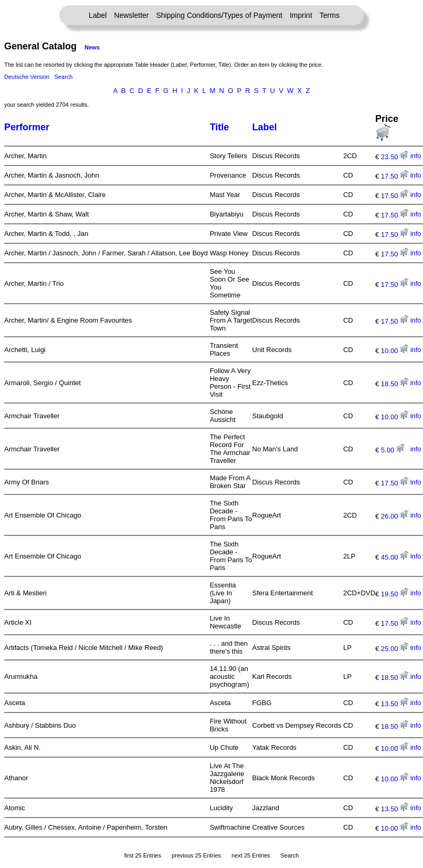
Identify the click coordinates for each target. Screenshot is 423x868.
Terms (330, 15)
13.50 (395, 704)
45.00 (395, 557)
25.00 (395, 649)
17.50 (395, 176)
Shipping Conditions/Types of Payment (219, 15)
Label (98, 15)
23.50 (395, 157)
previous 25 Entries (196, 855)
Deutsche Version (27, 77)
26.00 (395, 516)
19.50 (395, 594)
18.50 (395, 384)
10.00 (395, 351)
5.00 (393, 450)
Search (63, 77)
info (416, 156)
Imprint (301, 15)
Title (220, 127)
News (92, 47)
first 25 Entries (143, 855)
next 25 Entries (251, 855)
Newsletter (131, 15)
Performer (27, 127)
